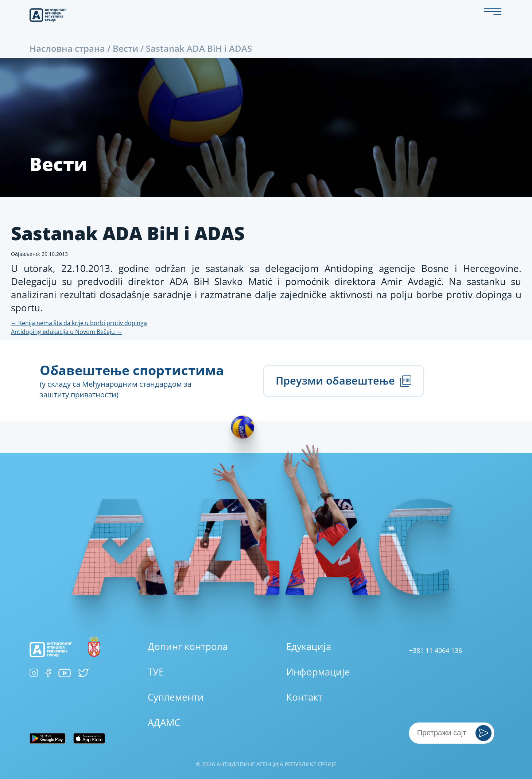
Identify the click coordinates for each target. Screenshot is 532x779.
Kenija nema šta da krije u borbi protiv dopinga (79, 323)
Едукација (309, 646)
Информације (318, 672)
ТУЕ (156, 672)
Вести (125, 48)
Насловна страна (67, 48)
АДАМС (164, 722)
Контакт (304, 697)
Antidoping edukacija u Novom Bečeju (67, 332)
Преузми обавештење (343, 381)
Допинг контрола (188, 646)
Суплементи (176, 697)
